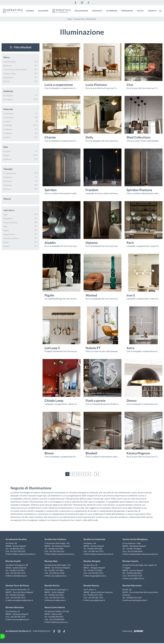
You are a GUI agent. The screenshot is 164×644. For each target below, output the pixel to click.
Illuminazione (91, 19)
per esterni (8, 95)
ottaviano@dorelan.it (21, 620)
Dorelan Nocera (91, 586)
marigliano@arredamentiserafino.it (143, 554)
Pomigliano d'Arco (11, 238)
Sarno (6, 242)
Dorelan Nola (51, 561)
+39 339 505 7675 (18, 573)
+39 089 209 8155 (56, 617)
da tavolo (8, 185)
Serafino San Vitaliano (56, 540)
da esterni (8, 177)
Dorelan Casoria (130, 561)
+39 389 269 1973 (96, 552)
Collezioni (43, 11)
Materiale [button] (8, 109)
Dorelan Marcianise (132, 586)
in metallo (8, 125)
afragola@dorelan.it (98, 576)
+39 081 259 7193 (95, 595)
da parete (8, 181)
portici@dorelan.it (58, 601)
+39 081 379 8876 (133, 549)
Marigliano (8, 218)
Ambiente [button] (8, 91)
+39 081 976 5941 (17, 571)
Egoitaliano (8, 77)
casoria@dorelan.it (136, 579)
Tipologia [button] (8, 169)
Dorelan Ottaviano (15, 608)
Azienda (30, 11)
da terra (7, 189)
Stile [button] (6, 147)
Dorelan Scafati (14, 561)
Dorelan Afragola (92, 561)
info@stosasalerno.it (59, 622)
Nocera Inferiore (11, 222)
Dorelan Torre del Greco (18, 586)
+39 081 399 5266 (95, 549)
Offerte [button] (7, 199)
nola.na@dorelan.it (59, 576)
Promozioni (127, 11)
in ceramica (8, 117)
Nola (5, 226)
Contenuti (97, 11)
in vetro (7, 137)
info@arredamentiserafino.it (24, 554)
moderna (7, 159)
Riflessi (7, 81)
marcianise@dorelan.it (138, 601)
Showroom (112, 11)
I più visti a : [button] (9, 210)
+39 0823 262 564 (133, 598)
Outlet (140, 11)
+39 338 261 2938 (57, 573)
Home (70, 19)
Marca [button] (7, 57)
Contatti (152, 11)
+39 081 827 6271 (17, 549)
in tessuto (8, 133)
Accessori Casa (79, 19)
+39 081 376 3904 (56, 549)
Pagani (6, 230)
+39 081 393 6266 (17, 595)
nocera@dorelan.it (97, 601)
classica (7, 151)
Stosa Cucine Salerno (55, 608)
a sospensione (10, 173)
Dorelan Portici (52, 586)
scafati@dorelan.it (20, 576)
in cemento (8, 113)
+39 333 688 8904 (134, 552)
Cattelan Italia (9, 73)
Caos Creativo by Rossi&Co (15, 69)
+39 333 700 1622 (18, 552)
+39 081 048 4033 (133, 573)
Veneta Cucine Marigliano (135, 540)
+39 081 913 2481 (95, 571)
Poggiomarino (9, 234)
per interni (8, 99)
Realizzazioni (81, 11)
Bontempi (8, 65)
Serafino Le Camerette (94, 540)
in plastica (8, 129)
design (6, 155)
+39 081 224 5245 (56, 595)
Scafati (6, 246)
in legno (7, 121)
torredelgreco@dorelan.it (23, 601)
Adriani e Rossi (10, 61)
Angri (6, 214)
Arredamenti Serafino (17, 540)
